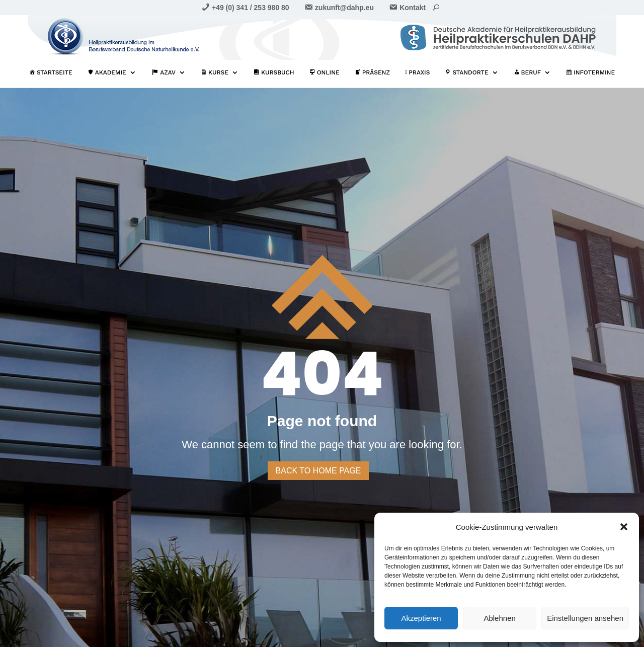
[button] (624, 527)
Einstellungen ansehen (585, 618)
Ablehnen (499, 618)
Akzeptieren (421, 618)
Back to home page (318, 471)
